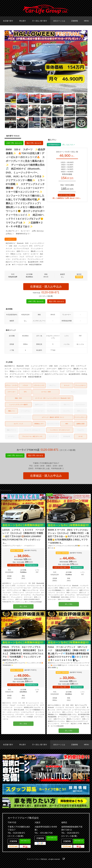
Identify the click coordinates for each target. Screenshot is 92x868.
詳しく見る (23, 606)
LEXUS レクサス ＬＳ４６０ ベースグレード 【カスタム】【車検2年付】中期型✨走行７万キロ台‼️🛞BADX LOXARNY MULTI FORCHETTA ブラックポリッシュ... (23, 536)
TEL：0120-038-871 (16, 833)
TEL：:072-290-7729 (43, 833)
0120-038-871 (50, 292)
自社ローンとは (59, 21)
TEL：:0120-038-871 (70, 833)
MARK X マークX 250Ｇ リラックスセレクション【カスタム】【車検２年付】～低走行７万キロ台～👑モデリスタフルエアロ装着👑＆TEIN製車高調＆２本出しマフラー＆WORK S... (69, 536)
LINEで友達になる (25, 841)
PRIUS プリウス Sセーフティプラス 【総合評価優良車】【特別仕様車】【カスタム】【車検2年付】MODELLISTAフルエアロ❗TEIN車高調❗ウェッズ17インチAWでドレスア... (23, 654)
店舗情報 (75, 21)
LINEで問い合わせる (14, 143)
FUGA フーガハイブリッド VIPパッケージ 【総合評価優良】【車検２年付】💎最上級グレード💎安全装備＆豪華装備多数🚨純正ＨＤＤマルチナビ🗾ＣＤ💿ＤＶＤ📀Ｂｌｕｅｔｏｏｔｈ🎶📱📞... (69, 654)
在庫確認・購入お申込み (46, 287)
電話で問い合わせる (34, 143)
